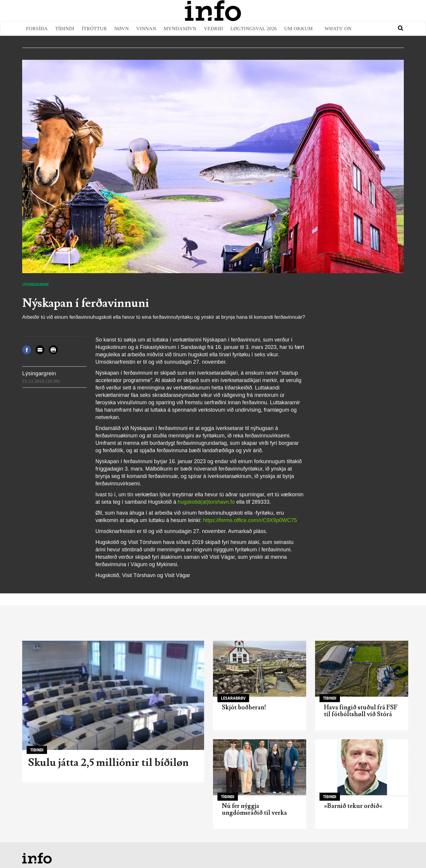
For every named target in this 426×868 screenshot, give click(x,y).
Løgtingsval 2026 (254, 29)
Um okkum (298, 29)
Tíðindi (65, 29)
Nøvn (121, 29)
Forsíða (37, 29)
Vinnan (146, 29)
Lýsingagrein (35, 285)
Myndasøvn (180, 29)
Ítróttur (94, 29)
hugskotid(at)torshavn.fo (206, 502)
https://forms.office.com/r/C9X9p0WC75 (250, 520)
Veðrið (213, 29)
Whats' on (338, 29)
